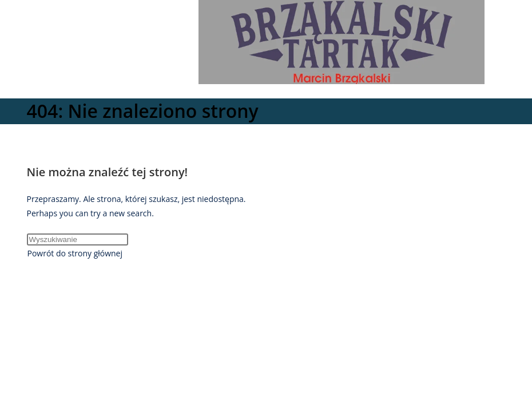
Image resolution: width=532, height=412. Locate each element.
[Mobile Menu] (317, 92)
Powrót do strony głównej (75, 253)
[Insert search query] (78, 239)
